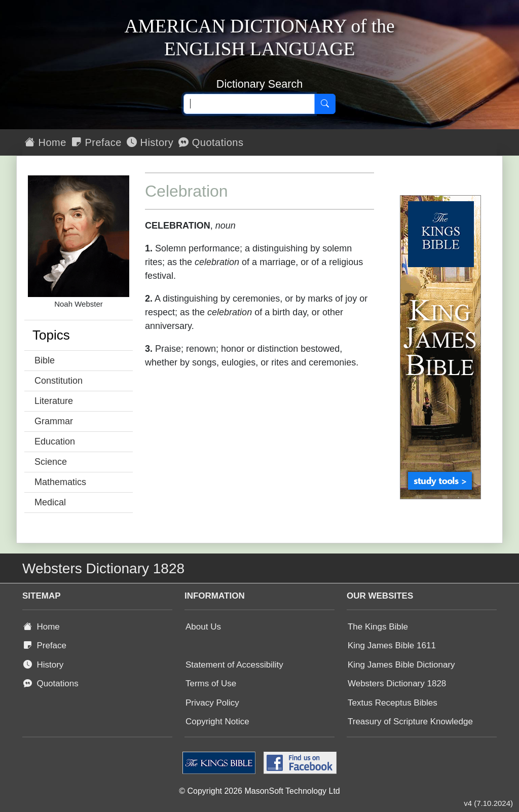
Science (51, 462)
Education (55, 441)
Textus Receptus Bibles (393, 703)
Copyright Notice (217, 722)
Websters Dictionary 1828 (397, 684)
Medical (50, 502)
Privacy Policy (212, 703)
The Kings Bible (378, 627)
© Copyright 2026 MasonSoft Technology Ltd (259, 791)
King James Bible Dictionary (401, 665)
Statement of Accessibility (234, 665)
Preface (97, 142)
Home (46, 142)
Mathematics (60, 482)
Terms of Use (211, 684)
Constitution (59, 381)
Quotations (211, 142)
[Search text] (249, 104)
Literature (54, 401)
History (150, 142)
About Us (203, 627)
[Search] (325, 104)
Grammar (54, 421)
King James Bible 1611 (392, 645)
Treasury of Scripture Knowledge (410, 722)
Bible (45, 360)
